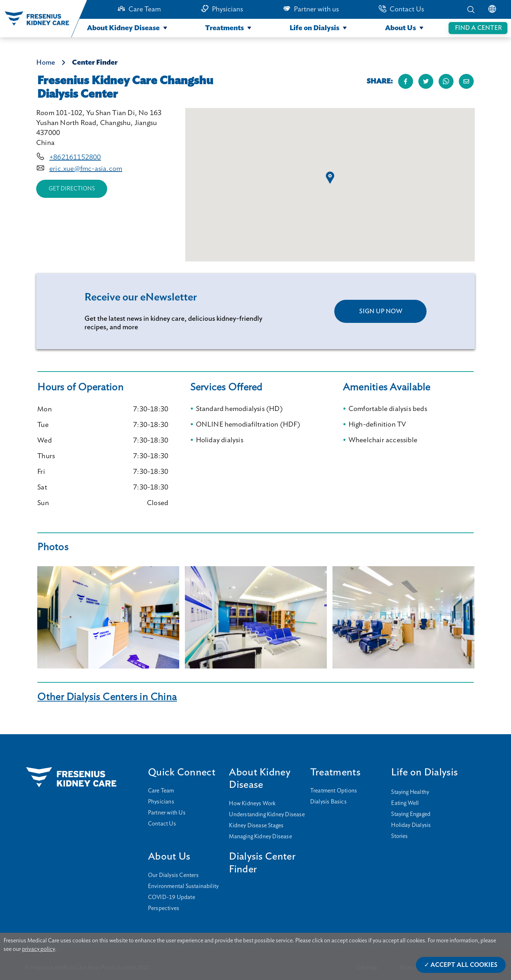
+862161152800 (75, 157)
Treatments (224, 28)
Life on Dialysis (314, 28)
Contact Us (407, 9)
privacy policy (39, 949)
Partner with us (316, 9)
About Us (400, 28)
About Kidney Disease (123, 28)
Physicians (227, 9)
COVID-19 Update (172, 897)
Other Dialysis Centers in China (107, 697)
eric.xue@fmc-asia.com (86, 169)
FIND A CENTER (478, 28)
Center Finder (95, 63)
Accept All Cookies (464, 965)
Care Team (145, 9)
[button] (330, 178)
